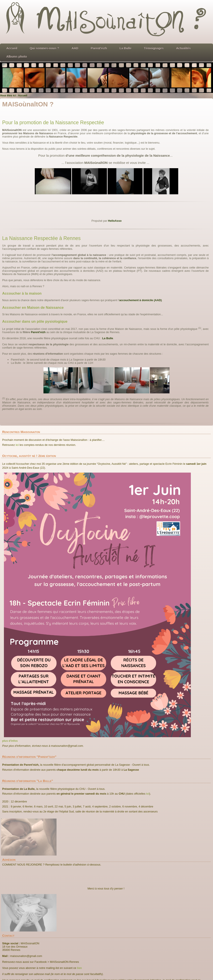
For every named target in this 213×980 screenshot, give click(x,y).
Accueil (12, 48)
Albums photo (17, 57)
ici (17, 445)
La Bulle (126, 48)
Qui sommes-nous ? (44, 48)
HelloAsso (115, 221)
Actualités (183, 48)
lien (79, 968)
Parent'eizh (99, 48)
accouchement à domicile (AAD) (140, 300)
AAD (75, 48)
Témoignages (154, 48)
